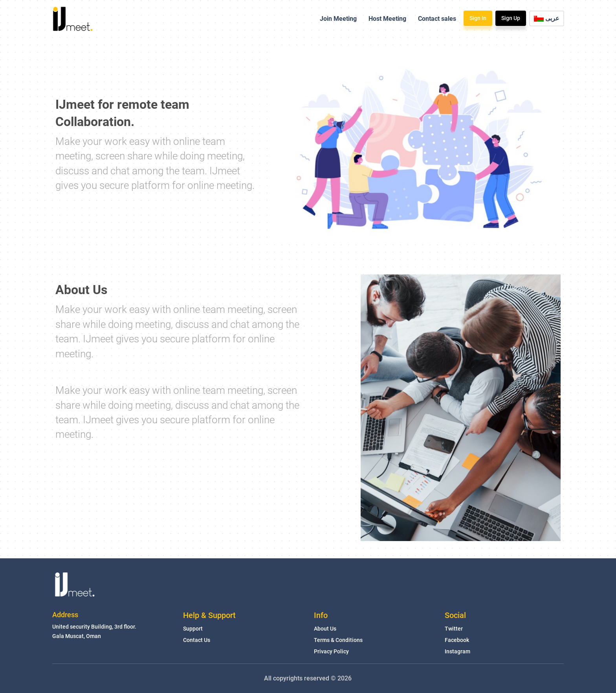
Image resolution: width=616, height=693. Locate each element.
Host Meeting (387, 19)
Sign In (478, 18)
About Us (325, 629)
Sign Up (511, 18)
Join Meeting (338, 19)
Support (193, 629)
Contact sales (437, 19)
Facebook (457, 640)
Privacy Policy (331, 651)
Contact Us (197, 640)
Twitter (454, 629)
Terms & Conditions (338, 640)
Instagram (457, 651)
